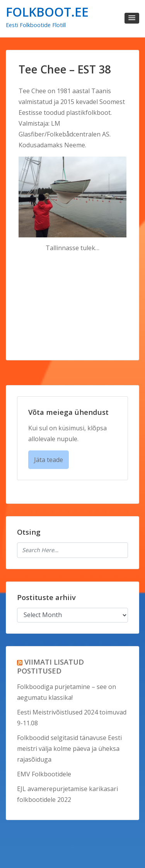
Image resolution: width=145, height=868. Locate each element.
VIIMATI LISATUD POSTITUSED (50, 666)
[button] (132, 18)
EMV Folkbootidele (44, 774)
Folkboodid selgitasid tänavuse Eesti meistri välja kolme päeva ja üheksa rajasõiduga (69, 749)
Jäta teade (49, 460)
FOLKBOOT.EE (47, 12)
